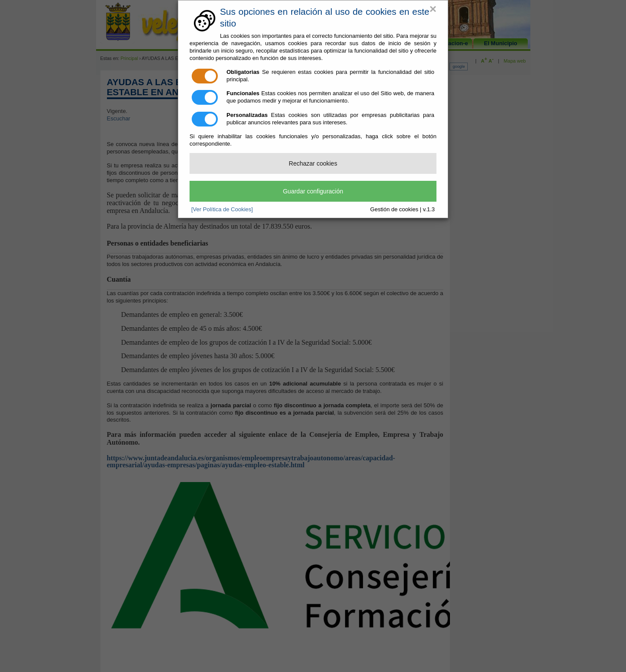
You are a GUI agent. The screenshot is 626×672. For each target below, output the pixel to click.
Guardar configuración (313, 191)
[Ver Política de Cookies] (222, 209)
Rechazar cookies (313, 163)
